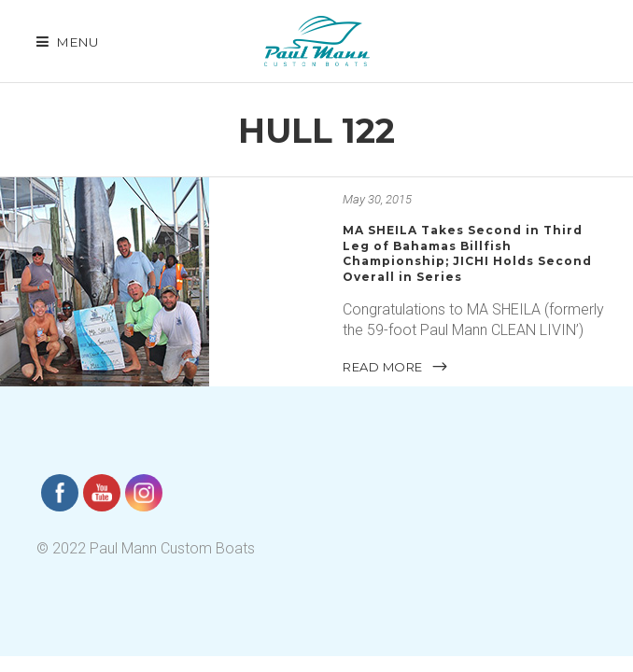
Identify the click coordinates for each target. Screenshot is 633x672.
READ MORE (396, 367)
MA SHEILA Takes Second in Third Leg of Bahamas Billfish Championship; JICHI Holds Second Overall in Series (467, 253)
